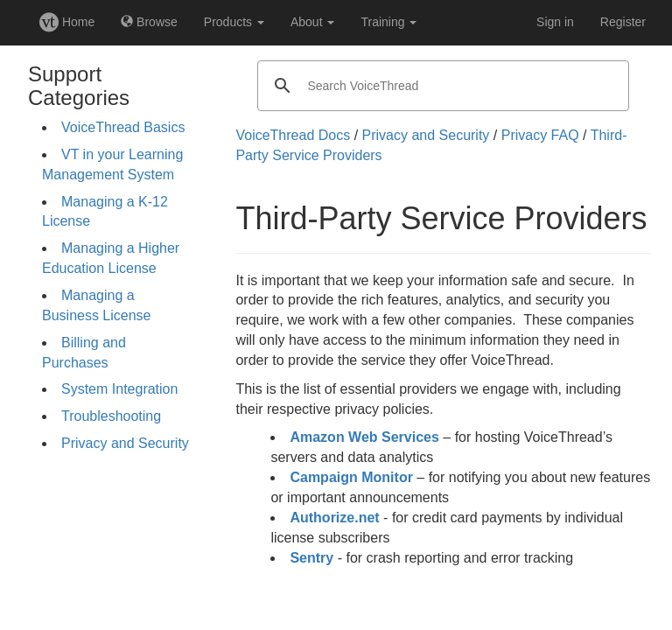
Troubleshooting (111, 416)
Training (388, 22)
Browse (149, 22)
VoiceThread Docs (293, 135)
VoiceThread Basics (123, 127)
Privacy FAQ (540, 135)
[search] (441, 86)
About (312, 22)
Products (234, 22)
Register (623, 22)
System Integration (119, 389)
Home (67, 22)
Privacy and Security (125, 443)
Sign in (555, 22)
